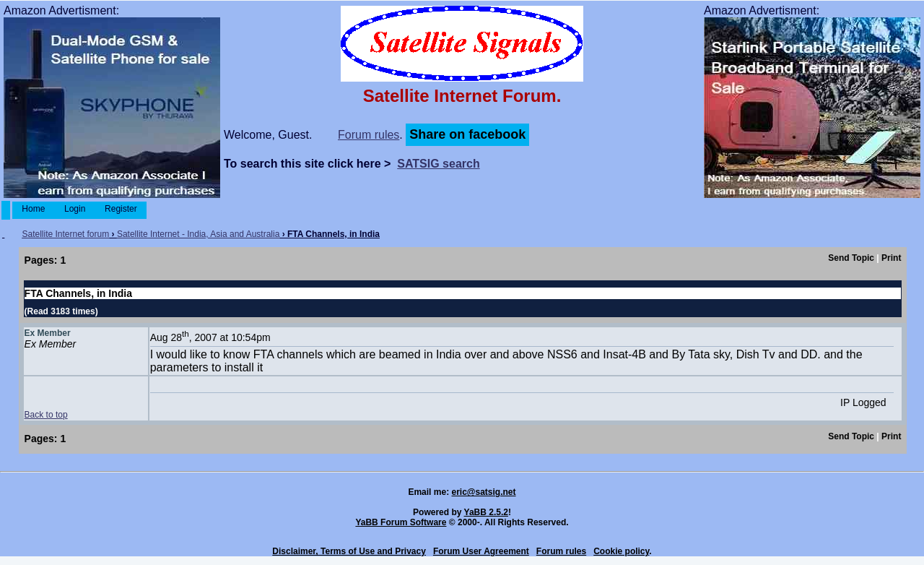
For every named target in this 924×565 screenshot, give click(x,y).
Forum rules (369, 135)
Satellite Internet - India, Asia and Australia (198, 234)
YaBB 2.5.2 (486, 512)
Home (34, 209)
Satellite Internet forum (65, 234)
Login (75, 209)
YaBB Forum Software (401, 522)
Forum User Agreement (481, 551)
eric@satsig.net (483, 492)
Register (121, 209)
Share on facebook (467, 134)
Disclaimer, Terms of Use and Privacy (349, 551)
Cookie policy (621, 551)
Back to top (46, 415)
